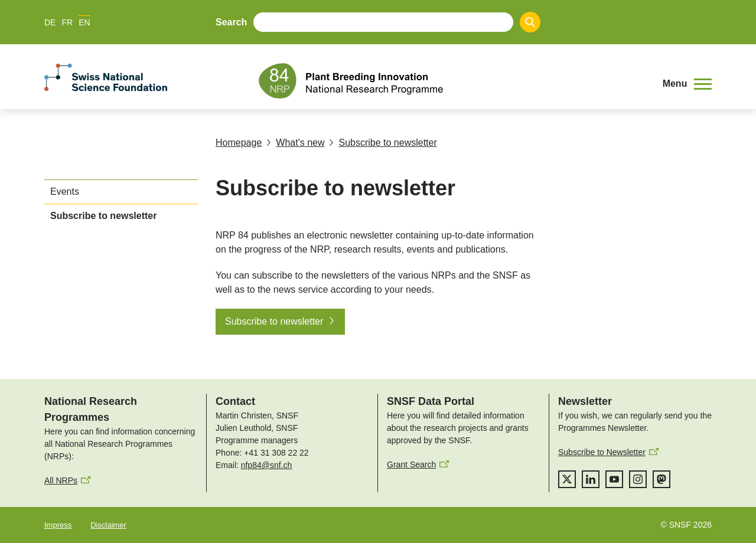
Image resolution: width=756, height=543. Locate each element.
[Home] (452, 81)
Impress (58, 525)
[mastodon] (661, 479)
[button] (687, 84)
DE (50, 22)
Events (65, 192)
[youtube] (614, 479)
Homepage (239, 143)
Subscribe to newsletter (383, 143)
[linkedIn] (591, 479)
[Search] (530, 22)
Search (231, 22)
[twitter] (567, 479)
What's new (295, 143)
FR (67, 22)
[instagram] (638, 479)
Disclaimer (108, 525)
